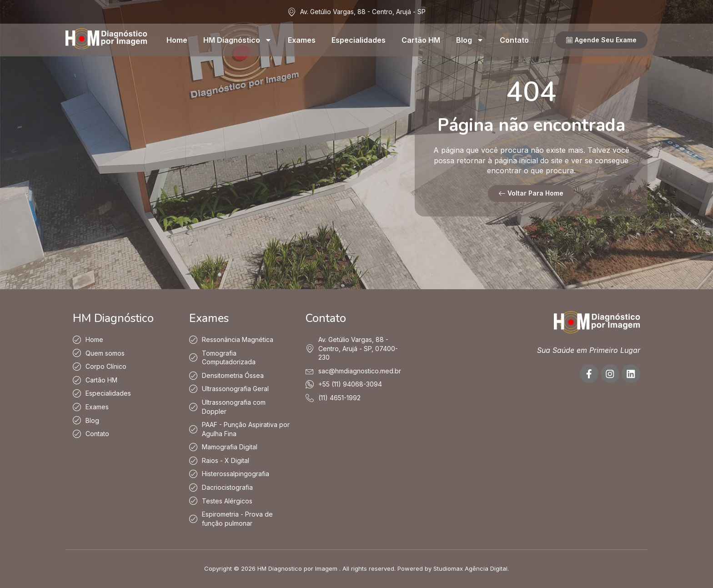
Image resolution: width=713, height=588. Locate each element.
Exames (302, 40)
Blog (470, 40)
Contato (514, 40)
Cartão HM (421, 40)
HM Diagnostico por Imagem (297, 569)
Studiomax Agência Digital (470, 569)
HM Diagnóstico (238, 40)
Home (177, 40)
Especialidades (359, 40)
